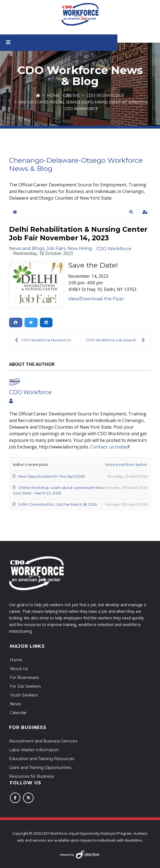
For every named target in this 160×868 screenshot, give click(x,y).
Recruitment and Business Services (43, 741)
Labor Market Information (34, 750)
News (73, 96)
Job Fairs (56, 249)
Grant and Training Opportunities (40, 768)
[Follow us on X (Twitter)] (28, 798)
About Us (19, 669)
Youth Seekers (24, 695)
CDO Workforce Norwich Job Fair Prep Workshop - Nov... (47, 340)
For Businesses (24, 677)
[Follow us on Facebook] (15, 798)
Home (53, 96)
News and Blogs (27, 249)
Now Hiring (80, 249)
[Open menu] (14, 43)
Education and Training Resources (42, 759)
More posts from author (126, 464)
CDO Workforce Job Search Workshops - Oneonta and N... (118, 340)
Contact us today (109, 447)
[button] (131, 212)
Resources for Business (31, 776)
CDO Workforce (105, 96)
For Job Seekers (25, 686)
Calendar (18, 713)
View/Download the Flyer (96, 299)
